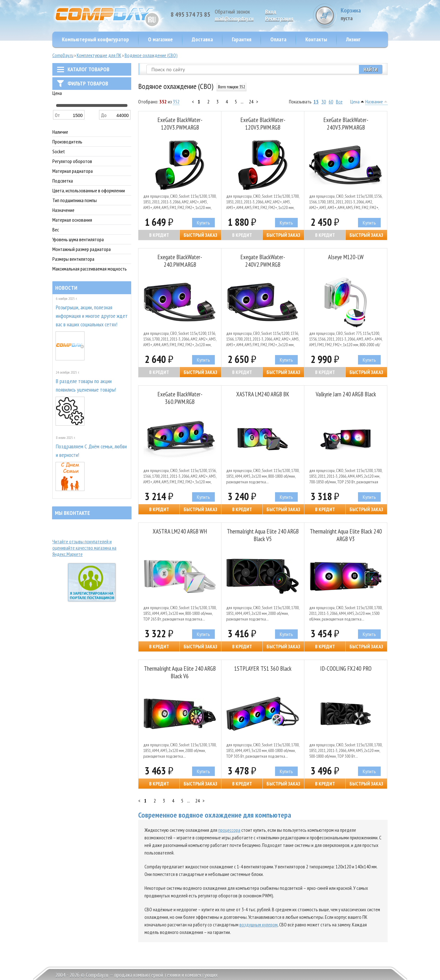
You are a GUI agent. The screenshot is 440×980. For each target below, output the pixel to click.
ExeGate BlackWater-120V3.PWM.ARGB (180, 124)
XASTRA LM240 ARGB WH (180, 531)
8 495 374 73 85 (191, 15)
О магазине (160, 39)
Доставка (202, 39)
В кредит (159, 235)
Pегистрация (279, 18)
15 (316, 102)
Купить (203, 223)
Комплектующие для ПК (99, 55)
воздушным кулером (258, 925)
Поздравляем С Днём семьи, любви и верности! (91, 451)
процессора (229, 830)
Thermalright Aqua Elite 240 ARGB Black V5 (263, 535)
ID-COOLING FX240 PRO (346, 668)
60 (331, 102)
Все (339, 102)
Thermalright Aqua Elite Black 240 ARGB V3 (346, 535)
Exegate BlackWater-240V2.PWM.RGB (263, 261)
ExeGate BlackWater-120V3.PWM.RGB (263, 124)
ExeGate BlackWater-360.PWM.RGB (180, 398)
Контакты (316, 39)
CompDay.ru (63, 55)
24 (251, 102)
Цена (355, 102)
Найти (371, 69)
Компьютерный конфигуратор (95, 39)
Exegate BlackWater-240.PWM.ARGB (180, 261)
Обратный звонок (232, 12)
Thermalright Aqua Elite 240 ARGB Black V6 (180, 672)
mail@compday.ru (234, 18)
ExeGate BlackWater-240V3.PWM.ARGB (346, 124)
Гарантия (242, 39)
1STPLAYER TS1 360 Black (263, 668)
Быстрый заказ (200, 235)
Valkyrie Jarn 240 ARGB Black (346, 394)
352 (176, 102)
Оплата (278, 39)
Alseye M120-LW (346, 257)
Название (374, 102)
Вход (271, 12)
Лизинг (353, 39)
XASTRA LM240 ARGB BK (263, 394)
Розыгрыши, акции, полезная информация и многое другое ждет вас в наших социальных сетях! (92, 316)
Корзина (364, 14)
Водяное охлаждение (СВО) (151, 55)
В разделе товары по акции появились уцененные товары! (86, 385)
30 (324, 102)
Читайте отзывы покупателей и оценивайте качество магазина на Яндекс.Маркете (84, 548)
